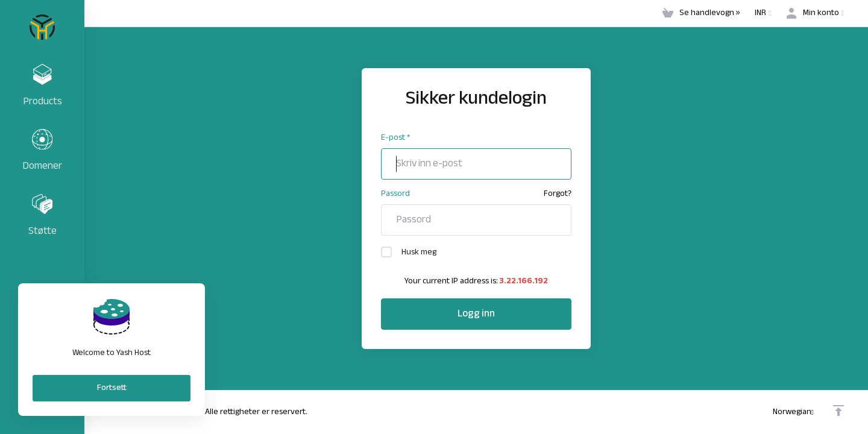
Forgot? (558, 194)
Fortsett (112, 388)
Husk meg (409, 252)
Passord (395, 194)
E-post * (395, 138)
